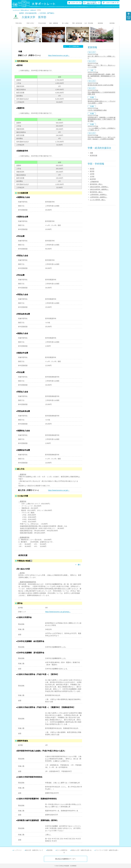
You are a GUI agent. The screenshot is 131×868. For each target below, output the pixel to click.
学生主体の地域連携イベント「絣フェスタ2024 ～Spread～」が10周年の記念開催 (102, 138)
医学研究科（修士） (96, 192)
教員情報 (100, 23)
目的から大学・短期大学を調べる (81, 850)
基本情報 (112, 23)
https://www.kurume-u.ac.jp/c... (59, 490)
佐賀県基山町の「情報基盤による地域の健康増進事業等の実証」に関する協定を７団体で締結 (102, 119)
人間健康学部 (94, 182)
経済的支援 (94, 155)
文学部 (92, 176)
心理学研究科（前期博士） (99, 195)
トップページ (16, 10)
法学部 (92, 174)
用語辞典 (50, 850)
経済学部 (93, 179)
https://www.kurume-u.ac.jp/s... (59, 55)
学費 (91, 153)
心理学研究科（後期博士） (99, 197)
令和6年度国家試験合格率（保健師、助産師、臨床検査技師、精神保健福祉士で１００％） (102, 76)
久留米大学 (33, 10)
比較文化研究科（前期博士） (99, 187)
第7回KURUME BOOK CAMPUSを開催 (101, 85)
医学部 (92, 171)
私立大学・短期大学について (34, 850)
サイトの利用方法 (62, 850)
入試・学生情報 (89, 23)
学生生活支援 (42, 23)
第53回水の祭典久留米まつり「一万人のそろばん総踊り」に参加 (102, 102)
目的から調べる (25, 10)
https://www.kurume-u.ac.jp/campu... (58, 612)
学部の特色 (19, 23)
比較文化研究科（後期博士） (99, 189)
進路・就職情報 (54, 23)
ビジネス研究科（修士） (98, 200)
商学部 (92, 169)
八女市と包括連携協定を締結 (97, 110)
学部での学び (30, 23)
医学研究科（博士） (96, 184)
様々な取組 (65, 23)
